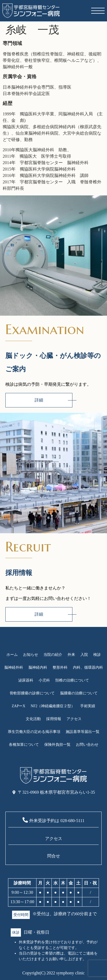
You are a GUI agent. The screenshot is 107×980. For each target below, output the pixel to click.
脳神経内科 (38, 667)
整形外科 (60, 667)
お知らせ (31, 655)
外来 (71, 655)
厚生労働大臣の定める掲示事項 (34, 732)
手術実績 (88, 706)
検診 (97, 655)
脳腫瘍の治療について (79, 693)
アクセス (74, 719)
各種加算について (24, 745)
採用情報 (54, 719)
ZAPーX (19, 706)
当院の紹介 (53, 655)
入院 (84, 655)
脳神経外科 (14, 667)
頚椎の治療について (72, 680)
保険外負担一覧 (57, 745)
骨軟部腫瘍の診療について (32, 693)
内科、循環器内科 (88, 667)
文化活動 (33, 719)
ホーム (12, 655)
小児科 (44, 680)
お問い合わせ (87, 745)
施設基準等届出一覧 (83, 732)
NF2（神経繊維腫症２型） (53, 706)
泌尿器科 (26, 680)
